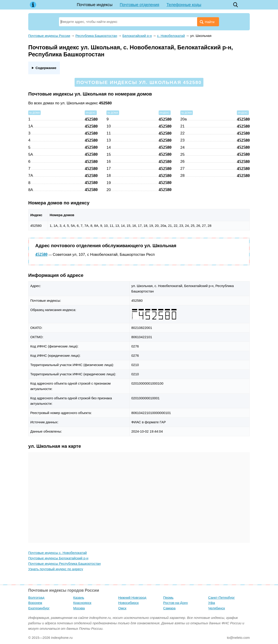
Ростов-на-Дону (176, 603)
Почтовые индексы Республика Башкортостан (64, 564)
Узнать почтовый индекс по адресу (56, 569)
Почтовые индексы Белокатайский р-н (58, 558)
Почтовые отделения (140, 5)
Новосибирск (128, 603)
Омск (122, 608)
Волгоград (36, 597)
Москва (79, 608)
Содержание (46, 68)
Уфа (212, 603)
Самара (169, 608)
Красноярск (82, 603)
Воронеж (35, 603)
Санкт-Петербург (221, 597)
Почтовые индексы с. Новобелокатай (58, 553)
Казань (79, 597)
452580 (41, 254)
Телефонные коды (184, 5)
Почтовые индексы (95, 5)
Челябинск (217, 608)
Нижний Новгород (132, 597)
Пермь (168, 597)
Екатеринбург (39, 608)
